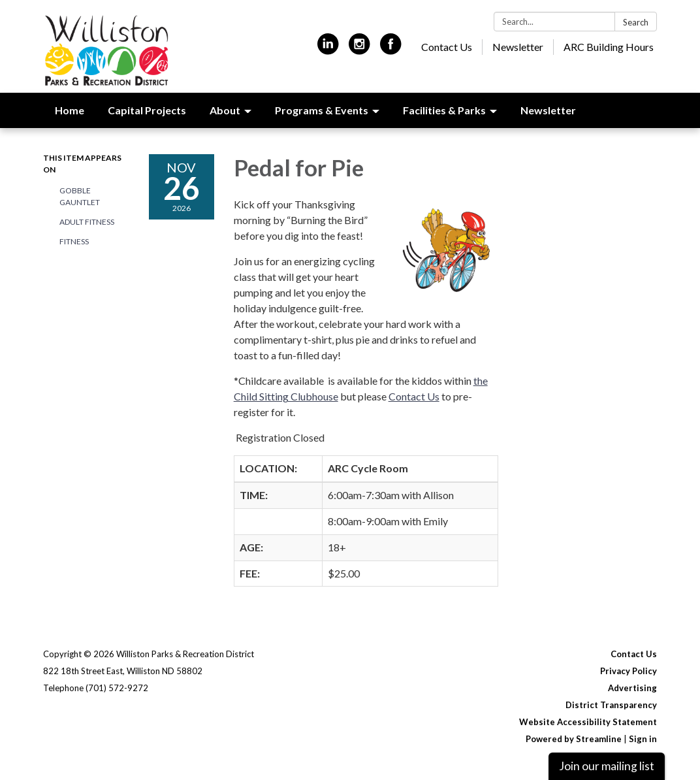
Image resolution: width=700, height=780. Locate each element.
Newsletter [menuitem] (548, 110)
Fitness (74, 241)
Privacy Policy (628, 671)
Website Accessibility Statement (588, 722)
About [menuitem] (225, 110)
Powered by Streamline (574, 739)
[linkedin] (328, 49)
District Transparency (611, 705)
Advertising (632, 688)
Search (636, 22)
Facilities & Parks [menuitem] (444, 110)
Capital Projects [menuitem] (147, 110)
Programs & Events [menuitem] (322, 110)
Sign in (643, 739)
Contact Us (447, 47)
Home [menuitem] (70, 110)
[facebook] (391, 49)
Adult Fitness (87, 222)
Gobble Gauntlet (80, 196)
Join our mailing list (607, 766)
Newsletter (518, 47)
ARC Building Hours (609, 47)
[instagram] (359, 49)
